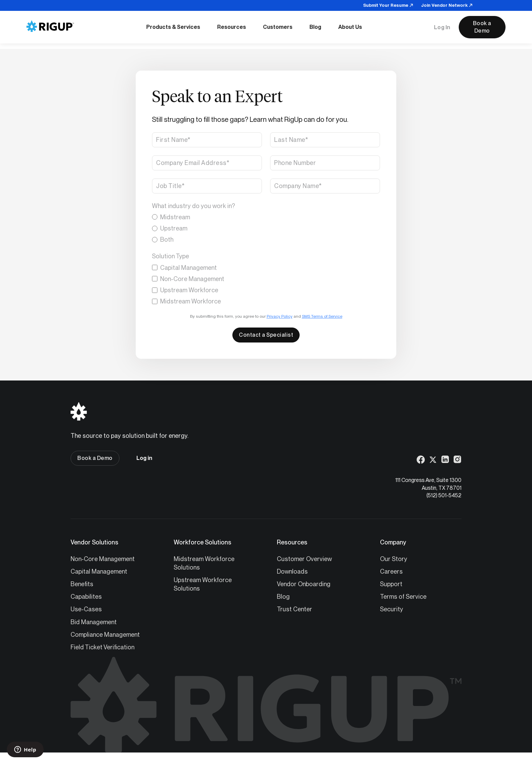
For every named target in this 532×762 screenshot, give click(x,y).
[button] (173, 27)
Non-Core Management (103, 559)
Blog (283, 597)
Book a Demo (482, 27)
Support (391, 584)
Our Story (394, 559)
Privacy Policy (280, 316)
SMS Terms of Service (322, 316)
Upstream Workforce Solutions (203, 584)
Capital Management (99, 571)
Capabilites (86, 597)
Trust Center (294, 609)
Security (392, 609)
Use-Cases (86, 609)
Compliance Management (105, 635)
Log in (144, 458)
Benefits (82, 584)
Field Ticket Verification (102, 647)
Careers (391, 571)
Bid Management (94, 622)
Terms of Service (403, 597)
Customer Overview (304, 559)
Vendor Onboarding (304, 584)
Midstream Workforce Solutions (204, 563)
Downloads (292, 571)
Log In (442, 27)
